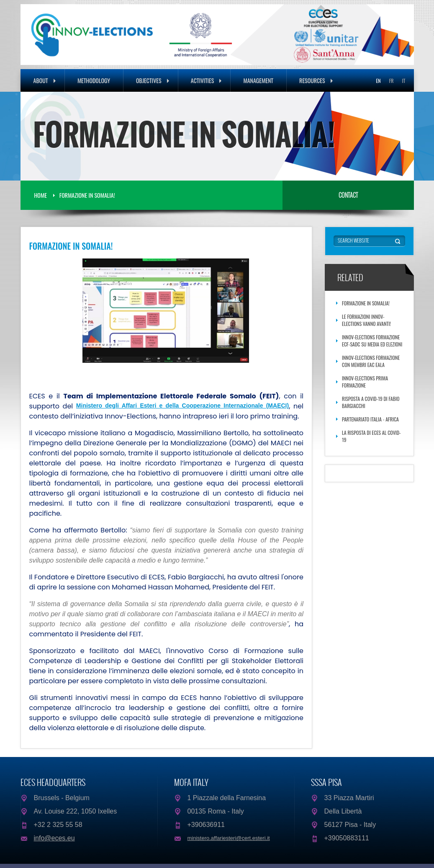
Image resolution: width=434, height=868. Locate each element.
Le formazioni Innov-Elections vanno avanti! (366, 320)
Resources (316, 80)
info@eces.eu (54, 838)
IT (404, 81)
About (45, 80)
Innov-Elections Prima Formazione (365, 382)
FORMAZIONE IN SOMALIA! (87, 195)
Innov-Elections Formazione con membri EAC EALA (371, 361)
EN (378, 81)
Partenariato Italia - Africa (370, 419)
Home (41, 195)
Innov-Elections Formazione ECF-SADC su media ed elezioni (372, 341)
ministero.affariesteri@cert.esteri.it (229, 838)
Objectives (153, 80)
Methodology (94, 80)
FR (392, 81)
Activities (206, 80)
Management (258, 80)
